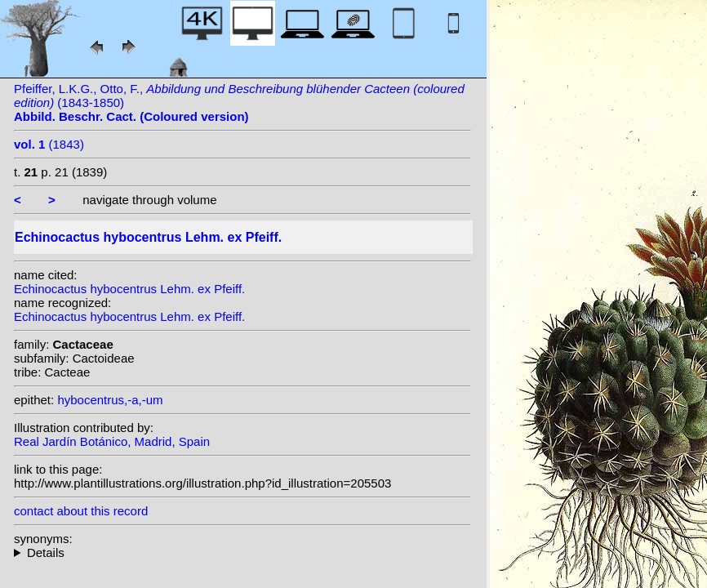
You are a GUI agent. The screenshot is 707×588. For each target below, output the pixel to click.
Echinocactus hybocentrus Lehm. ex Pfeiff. (129, 289)
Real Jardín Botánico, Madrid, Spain (112, 441)
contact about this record (81, 511)
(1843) (49, 144)
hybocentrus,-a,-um (110, 400)
